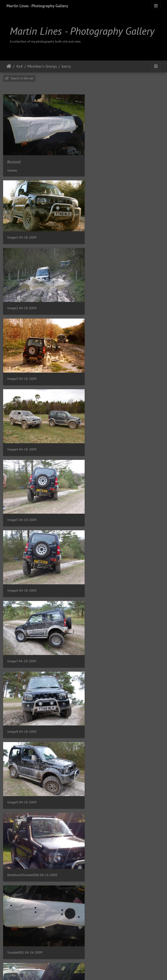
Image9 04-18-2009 (22, 506)
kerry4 (12, 806)
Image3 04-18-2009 (22, 303)
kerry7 (95, 880)
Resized (14, 159)
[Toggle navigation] (156, 6)
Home (9, 66)
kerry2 (12, 731)
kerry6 (12, 880)
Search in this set (19, 78)
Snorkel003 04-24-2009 (25, 657)
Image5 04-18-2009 (22, 370)
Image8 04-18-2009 (105, 438)
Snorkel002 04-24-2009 (108, 582)
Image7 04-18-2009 (22, 438)
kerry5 (95, 806)
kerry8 (12, 954)
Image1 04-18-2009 (22, 232)
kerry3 (95, 731)
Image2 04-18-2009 (105, 235)
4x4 (19, 66)
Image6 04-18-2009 (105, 370)
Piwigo (92, 971)
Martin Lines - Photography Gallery (37, 6)
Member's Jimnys (42, 66)
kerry (66, 66)
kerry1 (95, 657)
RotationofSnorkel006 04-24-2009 (116, 508)
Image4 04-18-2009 (105, 302)
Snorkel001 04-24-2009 (25, 582)
